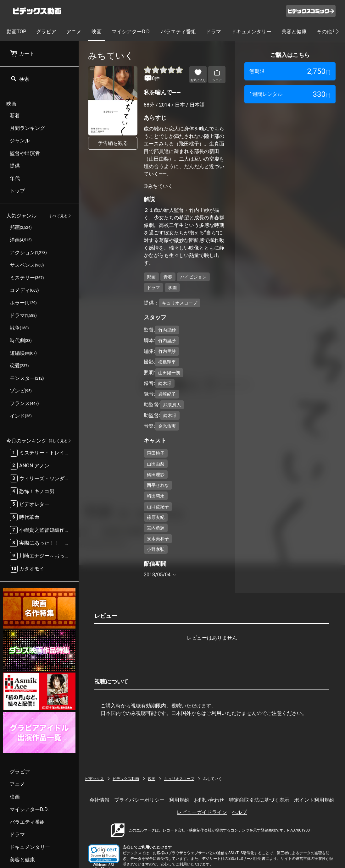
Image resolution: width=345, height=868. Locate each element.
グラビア (46, 32)
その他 (328, 31)
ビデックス (94, 779)
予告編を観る (113, 143)
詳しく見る (58, 441)
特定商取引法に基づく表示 (259, 800)
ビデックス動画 (126, 779)
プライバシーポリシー (139, 800)
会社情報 (99, 800)
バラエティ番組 (178, 32)
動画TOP (16, 32)
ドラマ (214, 32)
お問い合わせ (209, 800)
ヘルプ (239, 812)
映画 (97, 32)
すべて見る (58, 216)
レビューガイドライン (202, 812)
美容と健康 (294, 32)
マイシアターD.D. (131, 32)
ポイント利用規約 (314, 800)
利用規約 (179, 800)
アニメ (74, 32)
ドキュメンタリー (251, 32)
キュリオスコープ (179, 779)
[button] (104, 854)
